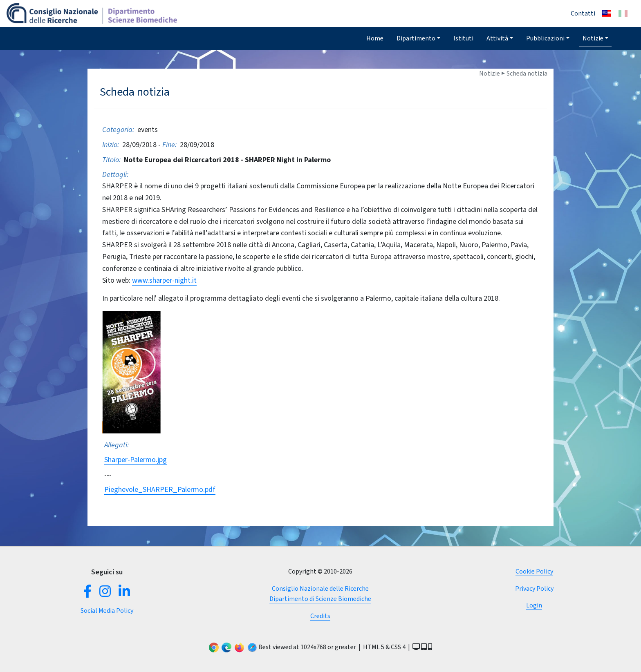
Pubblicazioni (545, 38)
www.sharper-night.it (164, 280)
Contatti (583, 13)
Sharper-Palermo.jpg (136, 460)
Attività (497, 38)
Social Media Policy (107, 611)
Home (375, 38)
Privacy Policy (534, 588)
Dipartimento (416, 38)
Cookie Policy (534, 571)
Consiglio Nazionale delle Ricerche (320, 588)
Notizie (593, 38)
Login (534, 605)
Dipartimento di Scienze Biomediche (320, 599)
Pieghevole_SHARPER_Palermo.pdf (160, 489)
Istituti (463, 38)
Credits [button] (320, 616)
